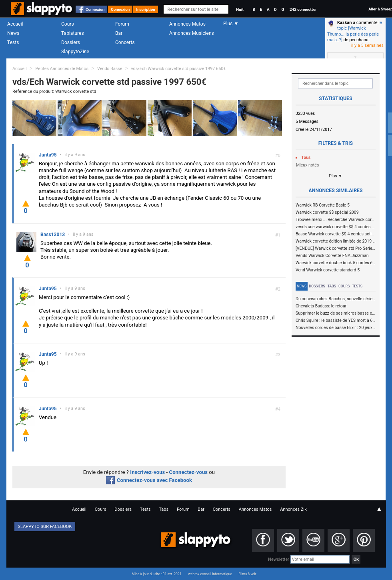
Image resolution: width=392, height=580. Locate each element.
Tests (13, 42)
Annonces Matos (187, 24)
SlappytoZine (75, 52)
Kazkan (344, 23)
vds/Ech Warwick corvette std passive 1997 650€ (178, 69)
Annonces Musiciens (192, 33)
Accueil (15, 24)
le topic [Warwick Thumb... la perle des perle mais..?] (355, 31)
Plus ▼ (336, 176)
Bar (119, 33)
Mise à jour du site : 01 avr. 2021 (156, 574)
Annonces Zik (293, 509)
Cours (68, 24)
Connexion (95, 9)
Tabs (332, 286)
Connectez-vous (189, 472)
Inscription (146, 9)
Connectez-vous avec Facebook (149, 480)
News (13, 33)
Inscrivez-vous (147, 472)
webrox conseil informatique (210, 574)
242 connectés (303, 9)
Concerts (125, 42)
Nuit (240, 9)
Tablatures (73, 33)
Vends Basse (110, 69)
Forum (122, 24)
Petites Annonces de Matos (62, 69)
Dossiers (71, 42)
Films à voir (247, 574)
